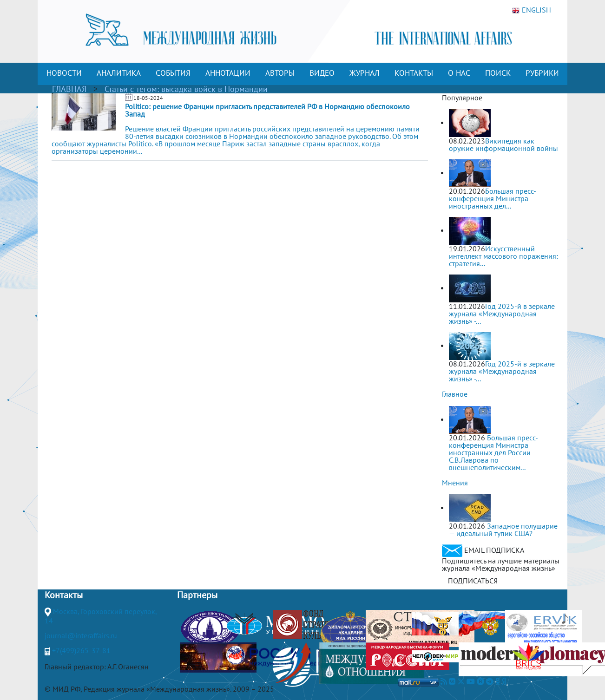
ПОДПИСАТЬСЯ (473, 581)
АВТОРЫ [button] (280, 73)
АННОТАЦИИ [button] (228, 73)
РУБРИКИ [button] (542, 73)
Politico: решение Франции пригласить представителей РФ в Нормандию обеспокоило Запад (267, 110)
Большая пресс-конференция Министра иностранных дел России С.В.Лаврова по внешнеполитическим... (493, 452)
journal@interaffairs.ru (81, 635)
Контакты (64, 595)
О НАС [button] (459, 73)
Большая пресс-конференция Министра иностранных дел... (493, 198)
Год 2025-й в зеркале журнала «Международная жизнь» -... (502, 314)
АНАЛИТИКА (119, 73)
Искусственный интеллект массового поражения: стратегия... (503, 256)
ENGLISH (532, 10)
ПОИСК (498, 73)
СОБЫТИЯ (173, 73)
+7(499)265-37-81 (81, 650)
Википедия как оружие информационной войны (503, 144)
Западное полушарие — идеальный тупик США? (503, 530)
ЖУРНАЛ (365, 73)
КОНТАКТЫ (414, 73)
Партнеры (197, 595)
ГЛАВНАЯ (69, 89)
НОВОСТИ (64, 73)
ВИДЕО (322, 73)
